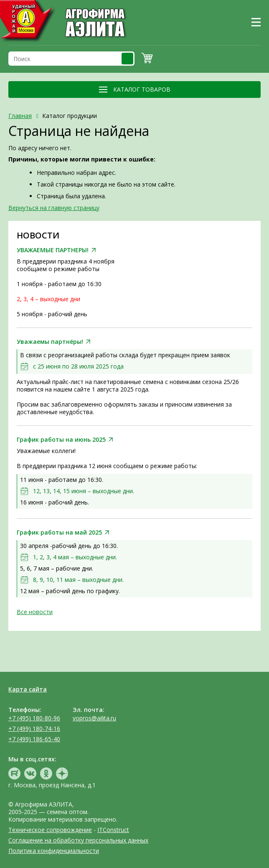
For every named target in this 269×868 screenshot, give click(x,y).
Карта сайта (28, 689)
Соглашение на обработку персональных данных (78, 840)
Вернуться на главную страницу (54, 208)
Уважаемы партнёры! (50, 342)
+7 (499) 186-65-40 (34, 739)
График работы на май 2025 (59, 533)
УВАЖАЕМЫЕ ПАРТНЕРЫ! (53, 250)
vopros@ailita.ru (94, 718)
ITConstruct (113, 830)
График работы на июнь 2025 (61, 440)
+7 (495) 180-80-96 (34, 718)
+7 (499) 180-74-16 (34, 728)
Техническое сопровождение (50, 830)
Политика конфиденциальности (54, 851)
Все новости (35, 612)
